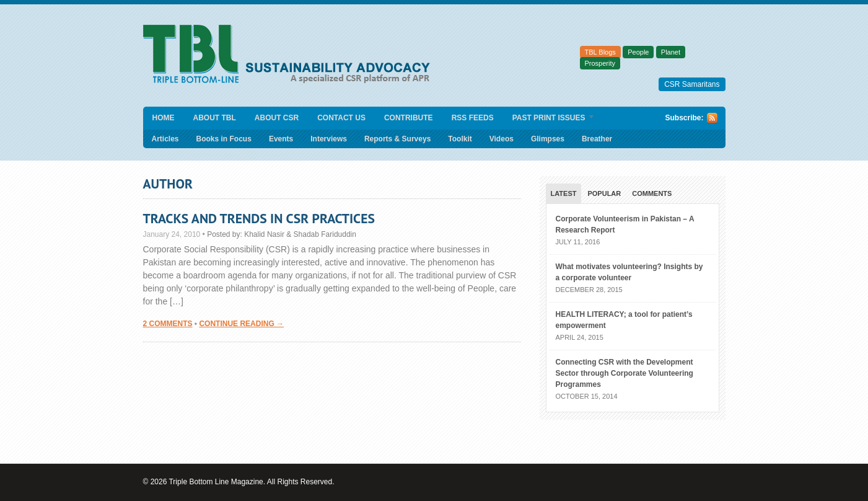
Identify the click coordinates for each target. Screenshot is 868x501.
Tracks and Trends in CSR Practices (259, 218)
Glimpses (548, 139)
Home (164, 118)
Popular (604, 193)
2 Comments (168, 324)
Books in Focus (224, 139)
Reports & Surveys (397, 139)
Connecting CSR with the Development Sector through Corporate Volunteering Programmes (625, 373)
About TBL (215, 118)
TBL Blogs (600, 52)
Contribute (409, 118)
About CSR (277, 118)
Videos (502, 139)
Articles (165, 139)
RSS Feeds (473, 118)
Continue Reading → (241, 324)
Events (281, 139)
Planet (671, 52)
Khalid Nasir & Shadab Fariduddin (300, 234)
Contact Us (341, 118)
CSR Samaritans (692, 84)
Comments (652, 193)
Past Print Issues (549, 118)
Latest (564, 193)
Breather (597, 139)
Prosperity (600, 63)
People (638, 52)
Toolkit (460, 139)
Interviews (329, 139)
